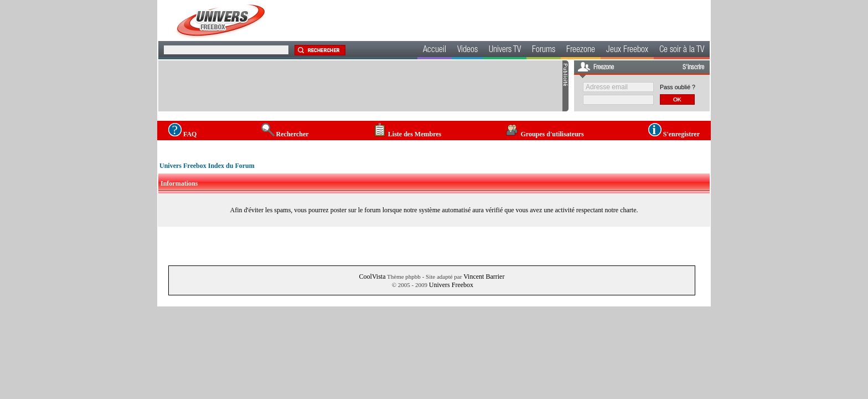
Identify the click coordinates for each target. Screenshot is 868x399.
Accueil (435, 50)
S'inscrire (693, 68)
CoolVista (373, 277)
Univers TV (505, 50)
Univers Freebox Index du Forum (207, 166)
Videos (467, 50)
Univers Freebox (451, 285)
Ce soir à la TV (682, 50)
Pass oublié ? (678, 87)
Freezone (581, 50)
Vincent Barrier (484, 277)
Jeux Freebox (627, 50)
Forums (544, 50)
